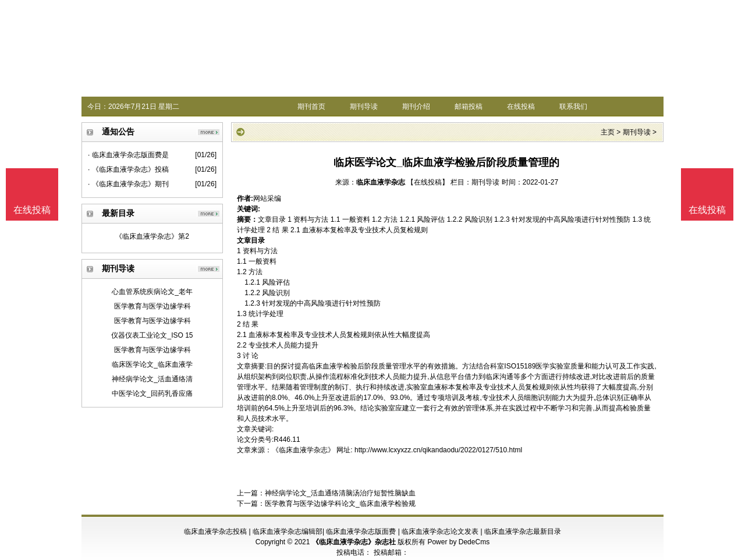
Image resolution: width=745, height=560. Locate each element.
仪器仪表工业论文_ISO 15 (152, 335)
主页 (608, 132)
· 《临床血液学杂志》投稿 (128, 169)
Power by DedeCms (458, 542)
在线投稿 (521, 107)
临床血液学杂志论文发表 (440, 531)
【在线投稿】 (428, 182)
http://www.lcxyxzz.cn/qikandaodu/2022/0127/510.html (438, 450)
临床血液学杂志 (381, 182)
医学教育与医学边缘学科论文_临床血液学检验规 (340, 504)
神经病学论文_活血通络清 (152, 379)
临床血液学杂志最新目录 (523, 531)
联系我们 (573, 107)
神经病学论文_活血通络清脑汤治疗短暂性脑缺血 (340, 493)
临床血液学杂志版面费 (361, 531)
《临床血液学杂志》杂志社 (354, 542)
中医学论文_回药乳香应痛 (152, 394)
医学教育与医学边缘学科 (152, 306)
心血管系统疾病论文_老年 (152, 292)
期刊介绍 (416, 107)
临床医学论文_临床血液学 (152, 364)
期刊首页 (311, 107)
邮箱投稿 (469, 107)
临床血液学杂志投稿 (215, 531)
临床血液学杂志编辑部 (288, 531)
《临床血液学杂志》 (303, 450)
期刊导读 (364, 107)
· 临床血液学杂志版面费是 (128, 155)
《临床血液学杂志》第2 (152, 236)
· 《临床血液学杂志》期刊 (128, 184)
